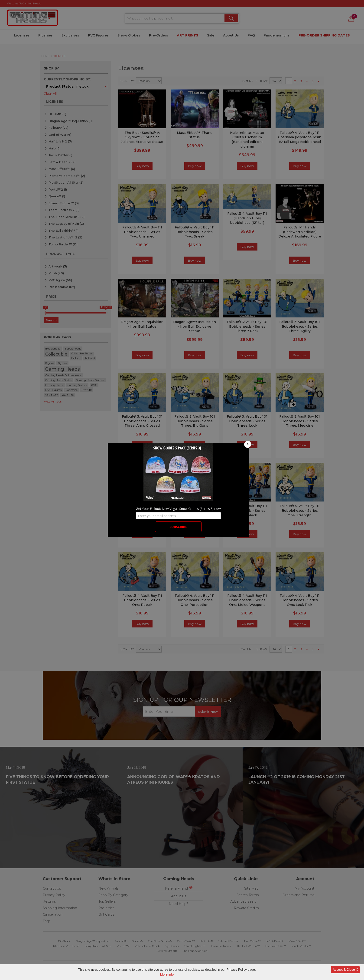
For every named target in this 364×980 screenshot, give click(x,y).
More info (167, 974)
